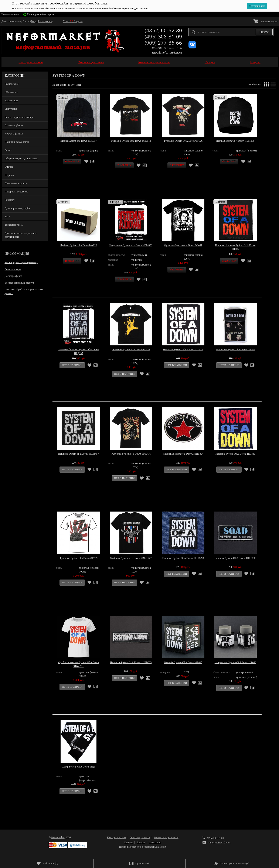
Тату (7, 216)
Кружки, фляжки (14, 134)
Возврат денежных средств (19, 283)
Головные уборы (14, 125)
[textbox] (231, 32)
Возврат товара (13, 269)
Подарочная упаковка (16, 192)
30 (72, 85)
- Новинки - (11, 92)
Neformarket (58, 837)
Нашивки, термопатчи (17, 142)
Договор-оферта (13, 276)
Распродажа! (12, 84)
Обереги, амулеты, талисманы (21, 158)
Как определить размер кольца (21, 262)
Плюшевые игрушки (16, 183)
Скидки (210, 62)
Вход (34, 21)
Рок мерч (10, 200)
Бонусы (255, 62)
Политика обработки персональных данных (24, 291)
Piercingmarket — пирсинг (41, 14)
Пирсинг (10, 175)
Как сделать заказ (31, 62)
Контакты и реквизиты (154, 62)
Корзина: (266, 21)
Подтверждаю (257, 6)
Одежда (9, 167)
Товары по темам (14, 225)
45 (75, 85)
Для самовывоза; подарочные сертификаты (21, 235)
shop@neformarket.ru (167, 52)
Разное (9, 150)
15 (69, 85)
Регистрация (45, 21)
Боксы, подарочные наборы (20, 117)
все (79, 85)
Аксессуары (11, 100)
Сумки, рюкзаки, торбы (18, 208)
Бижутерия (11, 109)
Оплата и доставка (91, 62)
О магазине (155, 842)
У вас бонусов (73, 21)
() (47, 864)
